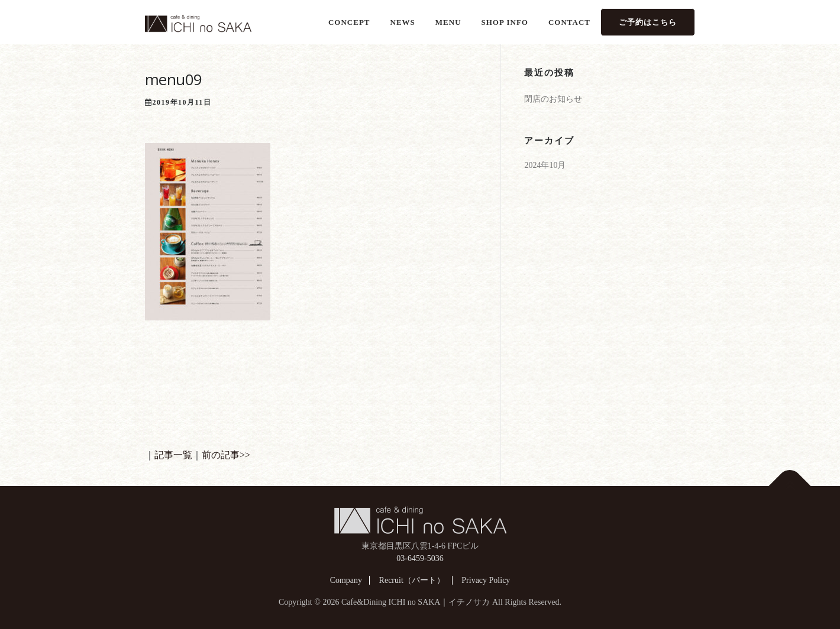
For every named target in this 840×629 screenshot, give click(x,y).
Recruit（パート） (412, 580)
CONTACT (569, 22)
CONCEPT (349, 22)
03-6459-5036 (420, 558)
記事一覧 (173, 455)
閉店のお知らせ (553, 99)
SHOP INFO (505, 22)
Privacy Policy (486, 580)
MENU (448, 22)
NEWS (403, 22)
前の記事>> (226, 455)
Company (346, 580)
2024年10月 (545, 165)
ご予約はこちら (648, 22)
